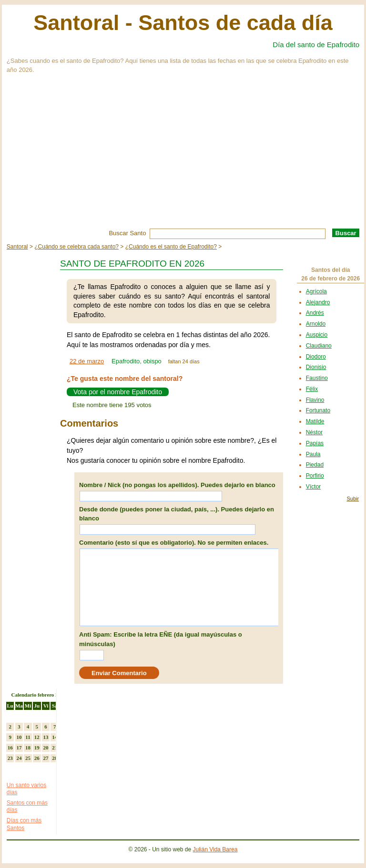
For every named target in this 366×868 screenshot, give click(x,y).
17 (19, 748)
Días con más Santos (24, 824)
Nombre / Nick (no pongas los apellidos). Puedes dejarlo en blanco (177, 485)
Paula (313, 454)
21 (55, 748)
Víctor (313, 487)
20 (46, 748)
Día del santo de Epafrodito (316, 45)
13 (46, 737)
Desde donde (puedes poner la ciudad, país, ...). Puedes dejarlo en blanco (177, 514)
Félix (312, 389)
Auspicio (317, 335)
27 (46, 758)
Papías (315, 443)
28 (55, 758)
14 (55, 737)
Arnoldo (316, 324)
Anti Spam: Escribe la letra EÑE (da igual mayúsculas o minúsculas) (161, 639)
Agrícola (316, 291)
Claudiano (319, 346)
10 (19, 737)
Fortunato (318, 410)
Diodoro (316, 357)
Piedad (315, 465)
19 (37, 748)
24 (19, 758)
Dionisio (316, 367)
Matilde (315, 421)
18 (28, 748)
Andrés (315, 313)
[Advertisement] (183, 157)
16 (10, 748)
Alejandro (318, 302)
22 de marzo (87, 361)
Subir (353, 499)
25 (28, 758)
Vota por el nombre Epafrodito (118, 392)
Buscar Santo (127, 233)
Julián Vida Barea (215, 849)
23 (10, 758)
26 (37, 758)
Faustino (317, 378)
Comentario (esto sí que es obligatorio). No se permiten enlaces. (174, 543)
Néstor (314, 432)
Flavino (315, 400)
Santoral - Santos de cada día (183, 23)
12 (37, 737)
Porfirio (315, 476)
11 (28, 737)
